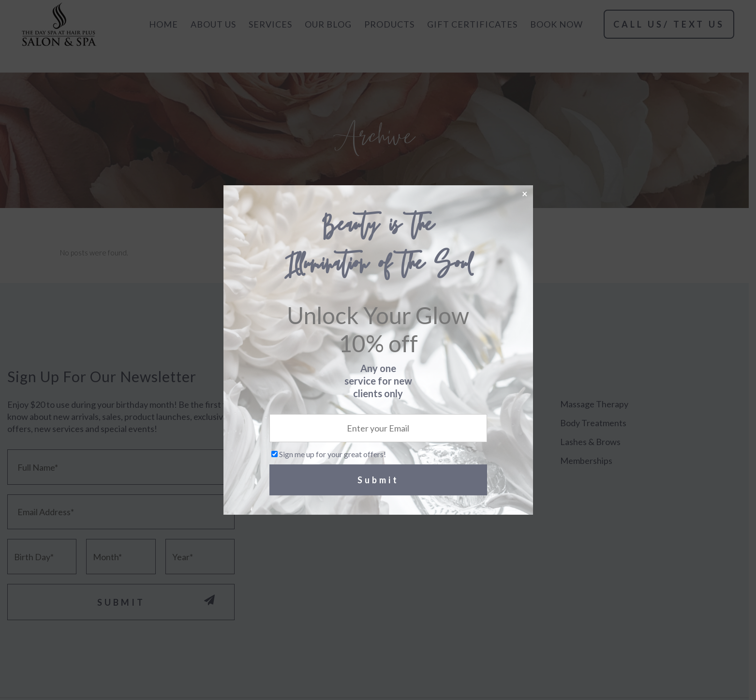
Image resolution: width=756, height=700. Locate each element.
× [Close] (525, 193)
